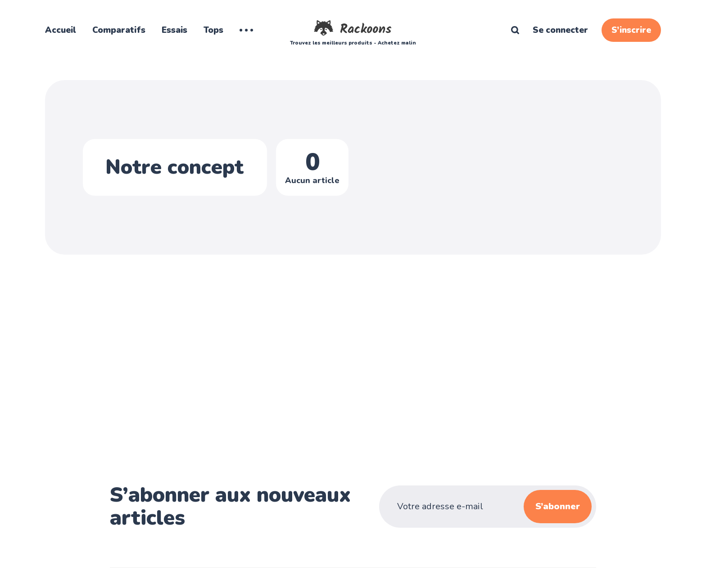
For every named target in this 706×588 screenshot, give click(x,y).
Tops (213, 30)
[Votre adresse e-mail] (466, 507)
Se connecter (560, 30)
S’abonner (558, 506)
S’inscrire (631, 30)
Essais (174, 30)
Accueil (61, 30)
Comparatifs (119, 30)
